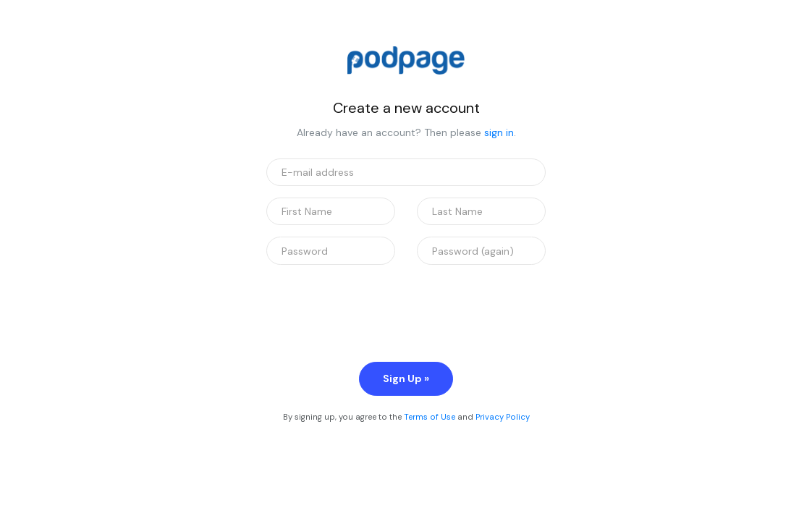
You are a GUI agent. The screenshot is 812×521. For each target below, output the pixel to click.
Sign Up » (406, 378)
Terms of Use (430, 417)
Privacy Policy (503, 417)
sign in (499, 132)
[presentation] (376, 305)
